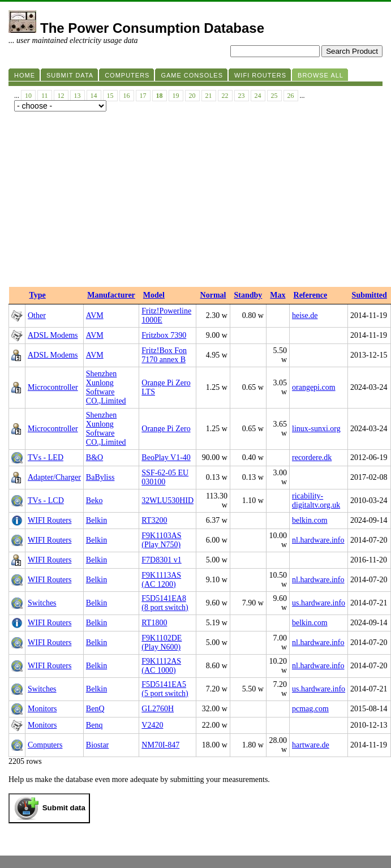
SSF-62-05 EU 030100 (165, 477)
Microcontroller (53, 387)
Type (38, 295)
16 (127, 96)
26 (291, 96)
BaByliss (100, 477)
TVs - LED (46, 457)
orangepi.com (314, 387)
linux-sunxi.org (316, 429)
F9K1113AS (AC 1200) (161, 580)
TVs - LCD (46, 500)
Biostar (97, 745)
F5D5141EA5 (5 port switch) (165, 689)
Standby (248, 295)
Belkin (96, 520)
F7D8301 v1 (161, 560)
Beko (94, 500)
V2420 (152, 725)
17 (143, 96)
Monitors (42, 709)
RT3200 (154, 520)
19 (176, 96)
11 (45, 96)
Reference (311, 295)
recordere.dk (312, 457)
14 (94, 96)
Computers (45, 745)
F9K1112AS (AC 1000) (161, 666)
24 (258, 96)
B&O (94, 457)
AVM (95, 315)
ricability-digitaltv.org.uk (316, 500)
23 (242, 96)
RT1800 (154, 623)
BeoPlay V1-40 (166, 457)
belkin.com (310, 520)
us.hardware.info (319, 603)
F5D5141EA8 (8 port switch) (165, 603)
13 (78, 96)
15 (110, 96)
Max (278, 295)
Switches (42, 603)
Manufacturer (111, 295)
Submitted (369, 295)
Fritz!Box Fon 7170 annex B (164, 355)
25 (274, 96)
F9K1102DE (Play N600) (162, 643)
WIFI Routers (50, 520)
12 (61, 96)
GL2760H (158, 709)
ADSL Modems (53, 335)
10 (28, 96)
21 (209, 96)
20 (192, 96)
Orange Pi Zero (166, 429)
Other (37, 315)
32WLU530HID (167, 500)
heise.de (305, 315)
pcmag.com (310, 709)
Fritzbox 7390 (164, 335)
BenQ (95, 709)
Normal (213, 295)
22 (225, 96)
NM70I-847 (160, 745)
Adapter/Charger (54, 477)
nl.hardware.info (318, 540)
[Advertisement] (195, 202)
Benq (94, 725)
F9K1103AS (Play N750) (161, 540)
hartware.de (311, 745)
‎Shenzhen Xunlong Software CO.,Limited (106, 387)
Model (154, 295)
